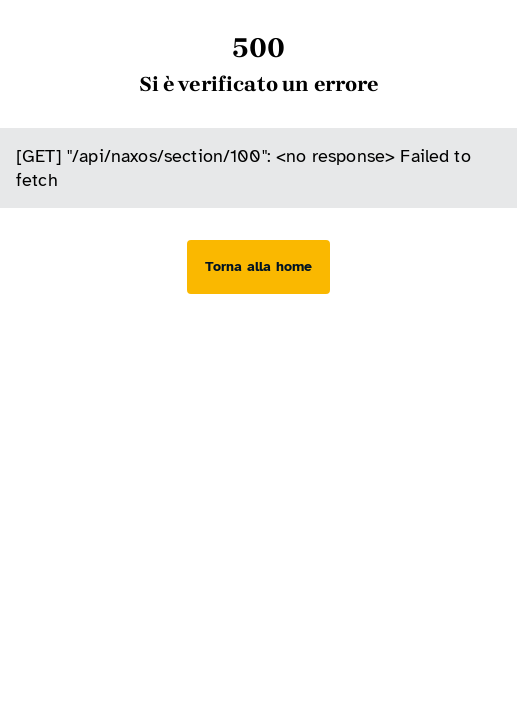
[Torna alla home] (258, 267)
